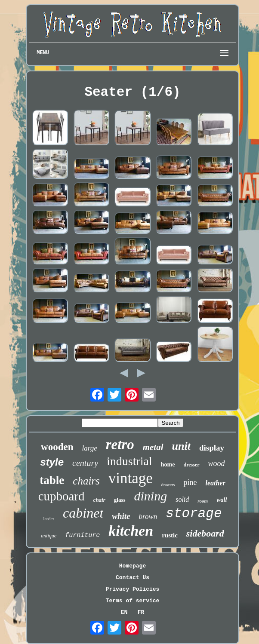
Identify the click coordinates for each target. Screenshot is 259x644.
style (52, 462)
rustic (170, 535)
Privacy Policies (133, 589)
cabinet (83, 513)
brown (148, 517)
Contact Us (133, 578)
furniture (82, 535)
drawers (168, 485)
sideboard (205, 533)
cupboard (62, 496)
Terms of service (133, 601)
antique (49, 536)
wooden (57, 447)
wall (222, 500)
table (52, 480)
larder (49, 518)
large (89, 448)
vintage (131, 478)
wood (217, 463)
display (212, 448)
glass (120, 500)
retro (120, 445)
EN (124, 612)
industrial (129, 461)
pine (190, 482)
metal (153, 447)
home (168, 465)
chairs (86, 481)
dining (151, 496)
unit (181, 446)
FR (141, 612)
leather (215, 483)
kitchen (131, 531)
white (121, 516)
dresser (192, 465)
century (85, 463)
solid (182, 499)
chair (99, 500)
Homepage (133, 566)
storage (194, 514)
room (203, 501)
